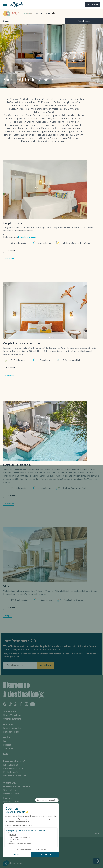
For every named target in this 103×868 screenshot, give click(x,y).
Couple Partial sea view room (22, 343)
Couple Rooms (12, 223)
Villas (7, 586)
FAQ (6, 754)
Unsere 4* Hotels (11, 794)
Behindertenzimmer (27, 237)
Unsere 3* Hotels (11, 790)
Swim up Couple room (17, 465)
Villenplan (8, 615)
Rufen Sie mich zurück (13, 768)
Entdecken (11, 250)
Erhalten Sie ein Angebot (14, 776)
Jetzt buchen (93, 5)
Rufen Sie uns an (11, 765)
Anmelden (45, 665)
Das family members (13, 728)
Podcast (7, 745)
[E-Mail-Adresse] (20, 665)
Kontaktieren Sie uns (13, 772)
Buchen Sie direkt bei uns (13, 863)
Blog (5, 741)
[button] (50, 337)
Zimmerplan (8, 258)
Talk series (8, 748)
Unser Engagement (12, 719)
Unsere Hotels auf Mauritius (17, 786)
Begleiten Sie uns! (11, 732)
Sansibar (8, 798)
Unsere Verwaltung (12, 715)
